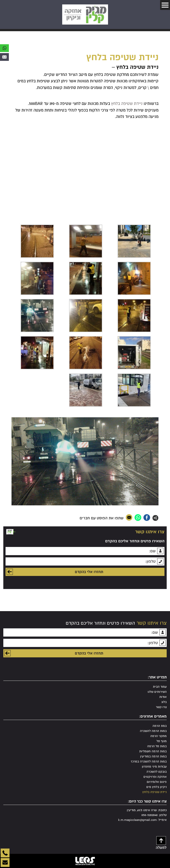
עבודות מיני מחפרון (154, 767)
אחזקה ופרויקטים (155, 777)
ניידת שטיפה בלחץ (127, 104)
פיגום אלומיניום (157, 782)
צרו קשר (161, 707)
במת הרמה (160, 726)
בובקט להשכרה (157, 772)
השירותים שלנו (157, 692)
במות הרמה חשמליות (153, 751)
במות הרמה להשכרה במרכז (149, 761)
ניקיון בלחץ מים (156, 787)
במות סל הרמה (157, 746)
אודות (163, 697)
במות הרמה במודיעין (153, 756)
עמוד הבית (160, 687)
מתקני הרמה (158, 736)
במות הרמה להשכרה (153, 731)
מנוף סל (162, 741)
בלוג (164, 702)
